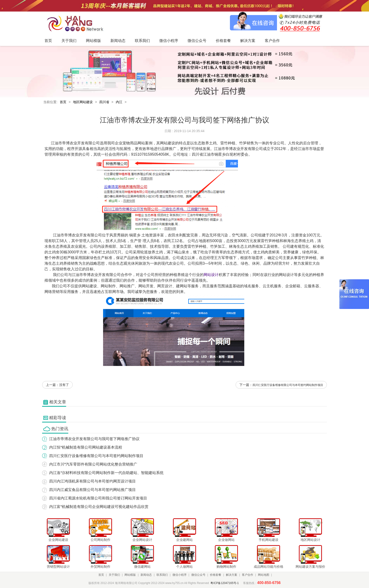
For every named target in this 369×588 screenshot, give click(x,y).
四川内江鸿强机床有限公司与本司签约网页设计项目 (92, 481)
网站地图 (264, 575)
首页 (63, 102)
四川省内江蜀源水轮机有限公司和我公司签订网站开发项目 (98, 498)
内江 (119, 102)
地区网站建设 (83, 102)
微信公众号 (198, 575)
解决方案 (232, 575)
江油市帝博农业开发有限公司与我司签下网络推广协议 (94, 439)
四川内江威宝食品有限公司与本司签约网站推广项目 (92, 490)
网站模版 (130, 575)
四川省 (104, 102)
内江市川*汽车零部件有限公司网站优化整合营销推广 (93, 464)
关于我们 (114, 575)
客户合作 (248, 575)
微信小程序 (180, 575)
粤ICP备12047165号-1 (225, 583)
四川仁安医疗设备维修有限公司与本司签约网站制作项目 (288, 385)
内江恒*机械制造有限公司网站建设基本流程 (86, 447)
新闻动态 (146, 575)
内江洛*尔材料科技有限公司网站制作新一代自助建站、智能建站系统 (106, 473)
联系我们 (162, 575)
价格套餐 (216, 575)
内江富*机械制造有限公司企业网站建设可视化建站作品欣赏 (99, 507)
